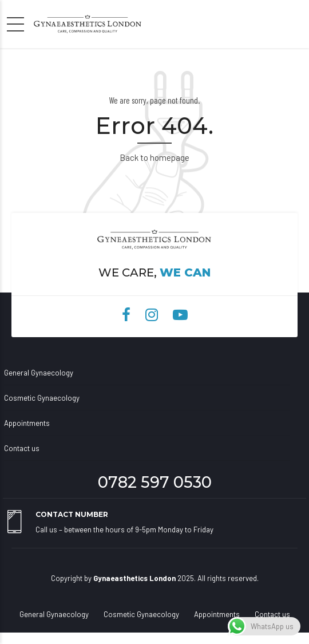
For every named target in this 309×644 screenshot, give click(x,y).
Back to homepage (154, 157)
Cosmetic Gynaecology (42, 398)
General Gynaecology (39, 373)
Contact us (22, 448)
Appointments (27, 423)
